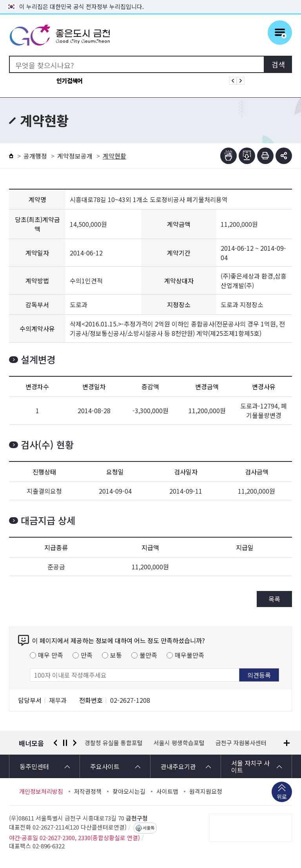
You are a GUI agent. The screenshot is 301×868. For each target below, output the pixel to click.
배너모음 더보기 (287, 743)
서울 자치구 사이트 (250, 766)
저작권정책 (88, 791)
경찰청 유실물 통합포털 (114, 743)
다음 (75, 743)
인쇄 (265, 156)
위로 (282, 797)
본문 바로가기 (150, 0)
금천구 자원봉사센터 (241, 743)
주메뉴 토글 (280, 33)
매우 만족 (51, 655)
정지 (65, 743)
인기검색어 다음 (241, 81)
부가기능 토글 (284, 156)
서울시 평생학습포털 (179, 743)
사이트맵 (167, 791)
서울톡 (149, 828)
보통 (116, 655)
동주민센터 (34, 766)
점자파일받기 (247, 156)
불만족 (148, 655)
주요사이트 (105, 766)
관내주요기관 (178, 766)
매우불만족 (189, 655)
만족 (87, 655)
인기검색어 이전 (233, 81)
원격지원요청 (206, 791)
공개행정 (35, 156)
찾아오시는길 (129, 791)
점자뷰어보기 (228, 156)
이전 (55, 743)
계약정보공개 (75, 156)
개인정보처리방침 (41, 791)
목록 (274, 599)
